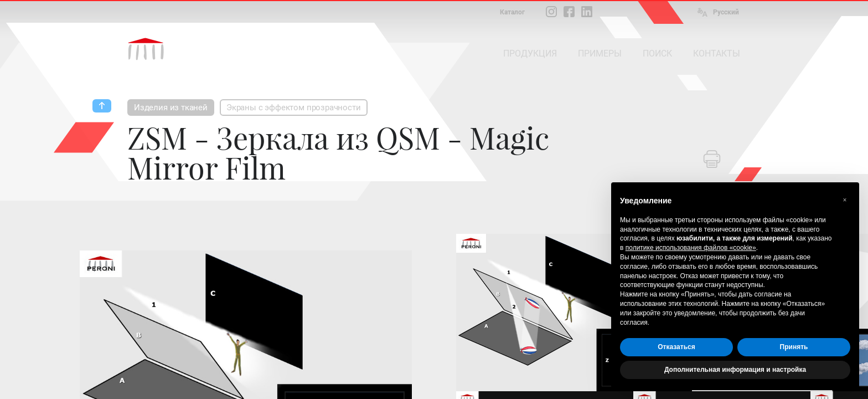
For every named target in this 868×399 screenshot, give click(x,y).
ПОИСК (657, 53)
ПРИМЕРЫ (600, 53)
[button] (845, 200)
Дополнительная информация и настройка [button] (735, 370)
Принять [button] (794, 347)
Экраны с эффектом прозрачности (294, 108)
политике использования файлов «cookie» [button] (691, 248)
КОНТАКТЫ (717, 53)
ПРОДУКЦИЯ (530, 53)
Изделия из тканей (171, 108)
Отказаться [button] (676, 347)
